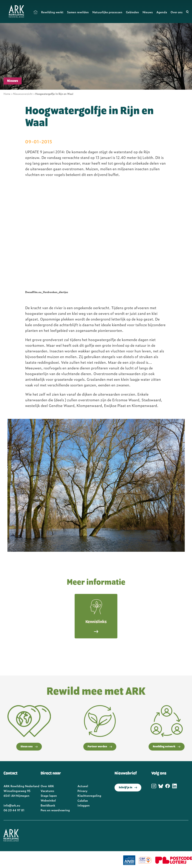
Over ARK (47, 786)
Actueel (83, 786)
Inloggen (84, 805)
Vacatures (47, 791)
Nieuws (148, 12)
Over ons (177, 12)
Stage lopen (49, 796)
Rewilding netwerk (167, 747)
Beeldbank (48, 805)
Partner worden (100, 747)
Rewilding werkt (52, 12)
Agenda (162, 12)
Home (36, 12)
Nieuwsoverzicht (23, 94)
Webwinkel (48, 800)
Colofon (83, 800)
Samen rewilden (78, 12)
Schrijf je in (128, 788)
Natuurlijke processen (107, 12)
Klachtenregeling (89, 796)
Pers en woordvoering (55, 810)
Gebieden (132, 12)
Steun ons (29, 747)
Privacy (82, 791)
